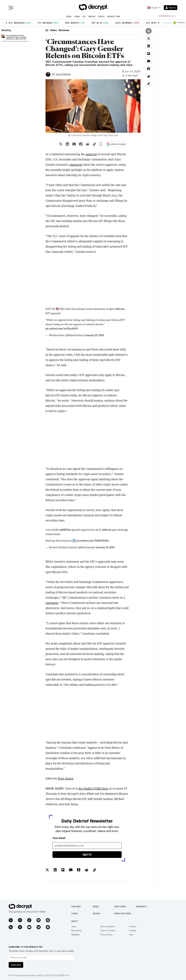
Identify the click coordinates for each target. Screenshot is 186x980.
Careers (133, 930)
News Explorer (123, 914)
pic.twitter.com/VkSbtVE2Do (93, 541)
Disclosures (76, 930)
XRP (94, 23)
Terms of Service (107, 926)
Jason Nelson (63, 74)
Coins (75, 914)
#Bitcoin (120, 309)
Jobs (131, 935)
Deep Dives (120, 907)
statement (76, 165)
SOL (148, 23)
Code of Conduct (108, 930)
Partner (76, 907)
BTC (11, 23)
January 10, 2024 (95, 335)
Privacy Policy (106, 935)
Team (74, 926)
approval (91, 154)
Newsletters (114, 17)
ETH (40, 23)
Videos (101, 17)
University (141, 907)
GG (84, 17)
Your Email (59, 838)
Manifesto (76, 935)
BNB (67, 23)
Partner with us (167, 16)
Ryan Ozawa (66, 778)
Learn (77, 17)
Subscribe (16, 965)
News (69, 17)
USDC (118, 23)
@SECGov (66, 530)
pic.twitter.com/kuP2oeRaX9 (62, 329)
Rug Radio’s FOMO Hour (93, 789)
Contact (133, 926)
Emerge (92, 17)
